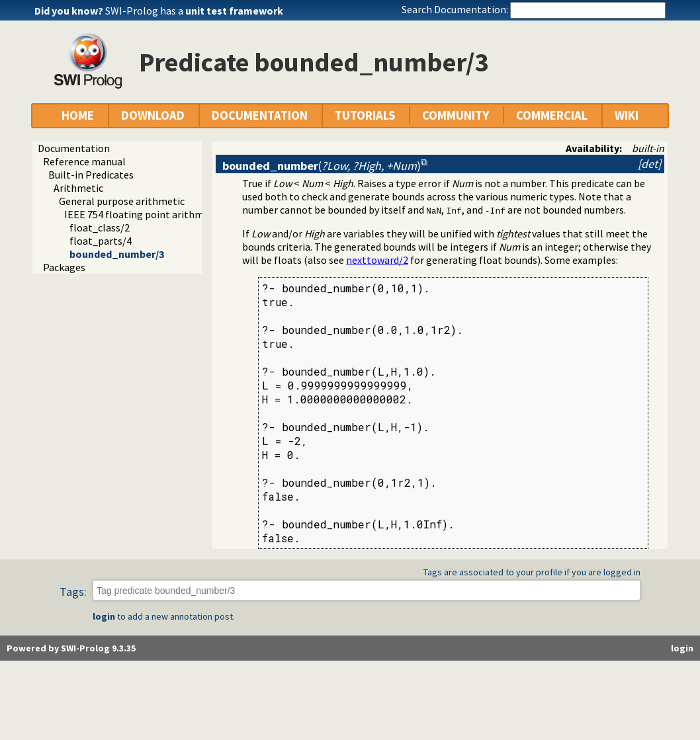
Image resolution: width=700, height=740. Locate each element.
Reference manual (84, 161)
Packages (64, 267)
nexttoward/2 (377, 260)
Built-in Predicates (91, 175)
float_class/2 (100, 227)
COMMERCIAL (552, 115)
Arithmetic (78, 188)
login (104, 616)
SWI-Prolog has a (194, 11)
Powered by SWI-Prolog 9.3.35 (71, 648)
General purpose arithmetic (122, 201)
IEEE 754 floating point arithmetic (143, 214)
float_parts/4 (101, 241)
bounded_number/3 (117, 254)
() (322, 166)
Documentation (74, 148)
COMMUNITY (456, 115)
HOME (78, 115)
